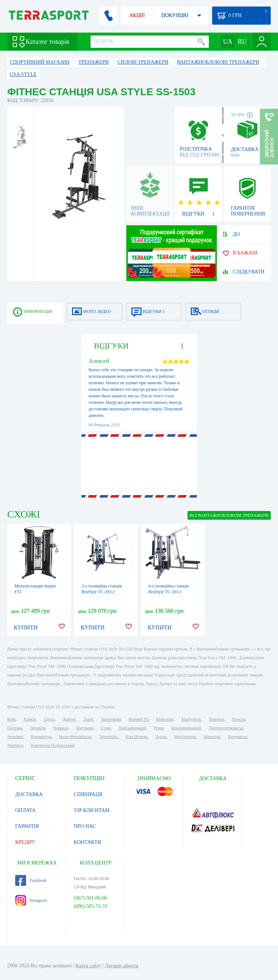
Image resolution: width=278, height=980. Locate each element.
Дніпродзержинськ (226, 728)
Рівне (159, 728)
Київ (11, 719)
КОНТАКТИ (87, 842)
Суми (106, 728)
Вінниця (217, 719)
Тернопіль (109, 737)
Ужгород (15, 745)
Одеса (49, 719)
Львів (88, 719)
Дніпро (69, 719)
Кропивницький (186, 728)
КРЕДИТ (25, 842)
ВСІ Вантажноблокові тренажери (229, 515)
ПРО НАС (85, 826)
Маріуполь (191, 719)
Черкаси (61, 728)
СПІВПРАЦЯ (88, 794)
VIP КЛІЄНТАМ (92, 810)
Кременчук (41, 737)
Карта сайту (88, 966)
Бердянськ (238, 737)
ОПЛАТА (26, 810)
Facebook (31, 880)
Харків (30, 719)
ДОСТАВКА (29, 794)
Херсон (239, 719)
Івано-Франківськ (75, 737)
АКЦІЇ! (137, 15)
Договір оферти (121, 966)
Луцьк (161, 737)
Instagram (31, 900)
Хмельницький (132, 728)
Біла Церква (137, 737)
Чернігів (38, 728)
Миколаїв (165, 719)
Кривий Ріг (139, 719)
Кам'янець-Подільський (53, 745)
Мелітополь (185, 737)
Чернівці (15, 737)
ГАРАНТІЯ (27, 826)
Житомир (85, 728)
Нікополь (212, 737)
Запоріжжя (111, 719)
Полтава (15, 728)
